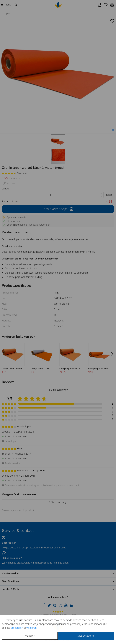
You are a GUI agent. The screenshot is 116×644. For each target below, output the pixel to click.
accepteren (17, 628)
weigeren (32, 628)
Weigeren (30, 636)
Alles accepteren (86, 636)
